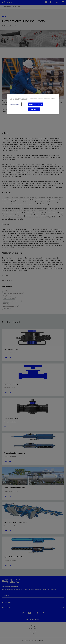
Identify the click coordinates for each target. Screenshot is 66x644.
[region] (33, 104)
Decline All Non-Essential (36, 104)
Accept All (34, 109)
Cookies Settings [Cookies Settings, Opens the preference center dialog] (14, 104)
